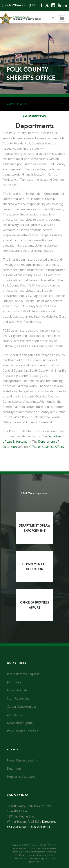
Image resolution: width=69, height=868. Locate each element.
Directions (49, 822)
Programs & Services (21, 777)
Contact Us (14, 715)
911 (34, 5)
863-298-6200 (15, 5)
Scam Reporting (18, 698)
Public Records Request (23, 674)
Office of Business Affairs (47, 447)
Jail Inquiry (14, 682)
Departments (38, 104)
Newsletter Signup (20, 723)
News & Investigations (22, 760)
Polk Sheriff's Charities (23, 731)
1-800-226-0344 (39, 827)
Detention (14, 768)
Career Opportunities (22, 707)
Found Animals (17, 690)
